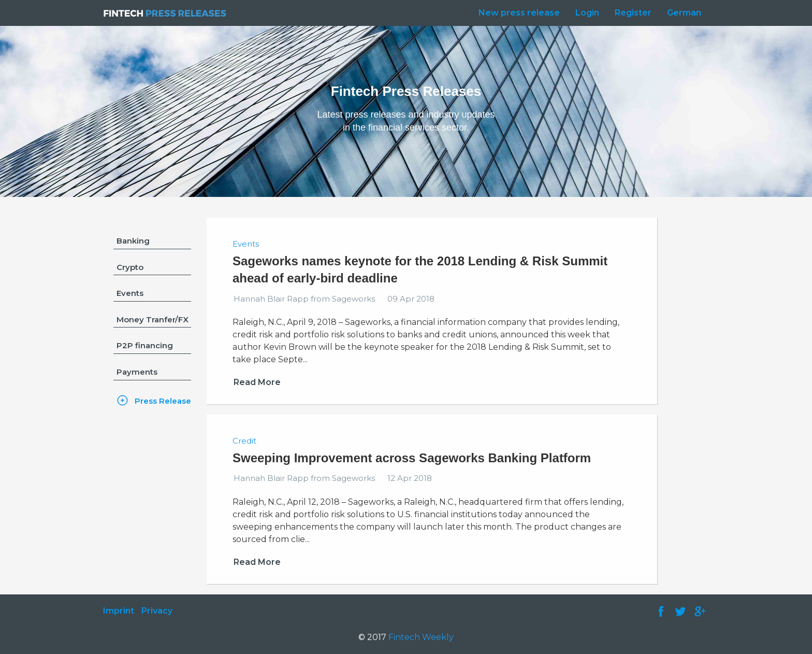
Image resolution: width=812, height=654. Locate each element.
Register (633, 13)
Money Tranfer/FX (153, 319)
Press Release (163, 401)
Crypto (130, 267)
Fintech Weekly (421, 637)
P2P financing (145, 345)
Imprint (119, 611)
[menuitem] (517, 13)
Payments (137, 372)
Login (587, 13)
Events (130, 293)
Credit (244, 441)
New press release (519, 13)
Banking (133, 241)
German (684, 13)
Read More (257, 382)
